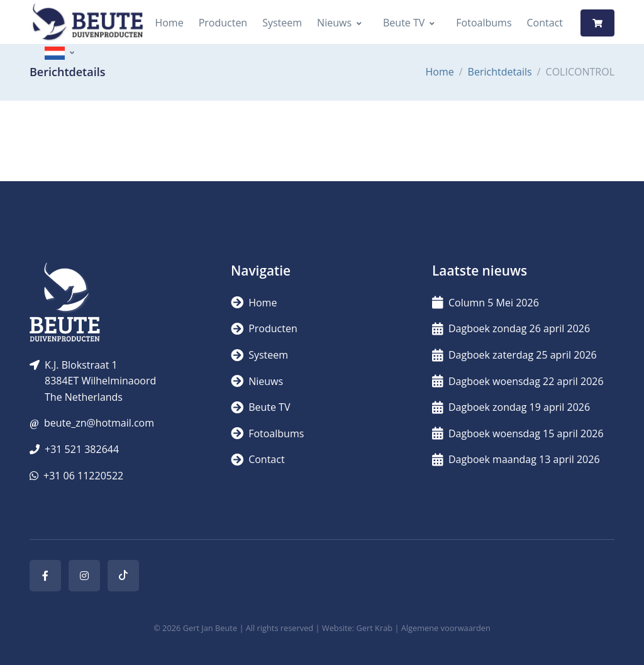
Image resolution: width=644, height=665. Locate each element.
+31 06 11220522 (83, 476)
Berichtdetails (500, 72)
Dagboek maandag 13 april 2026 (516, 459)
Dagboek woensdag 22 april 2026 (518, 381)
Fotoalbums (484, 23)
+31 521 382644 (82, 449)
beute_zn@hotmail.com (99, 423)
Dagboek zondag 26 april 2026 (511, 328)
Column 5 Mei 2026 (486, 303)
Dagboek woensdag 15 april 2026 (518, 433)
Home (169, 23)
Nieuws (334, 23)
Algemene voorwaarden (446, 628)
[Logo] (87, 23)
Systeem (282, 23)
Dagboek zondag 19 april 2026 (511, 407)
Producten (223, 23)
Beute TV (404, 23)
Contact (545, 23)
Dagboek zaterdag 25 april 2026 (514, 355)
